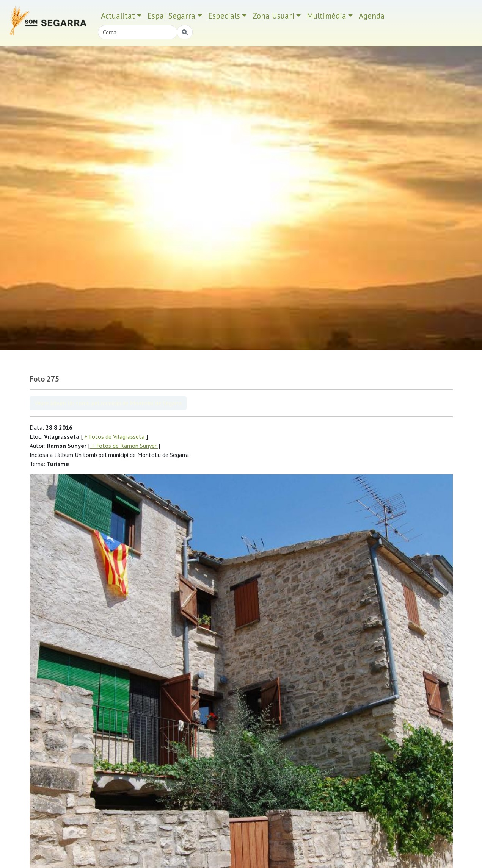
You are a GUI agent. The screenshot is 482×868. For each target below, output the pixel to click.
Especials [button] (224, 16)
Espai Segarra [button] (171, 16)
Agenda (372, 16)
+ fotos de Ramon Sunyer (124, 446)
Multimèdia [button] (327, 16)
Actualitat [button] (118, 16)
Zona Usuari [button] (273, 16)
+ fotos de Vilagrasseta (114, 436)
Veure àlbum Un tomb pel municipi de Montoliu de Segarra (108, 403)
